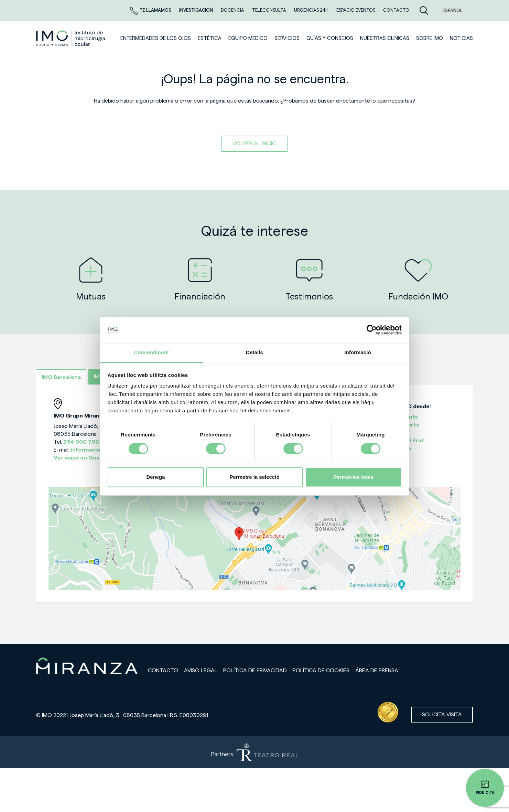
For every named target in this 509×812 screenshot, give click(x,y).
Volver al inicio (254, 144)
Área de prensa (377, 671)
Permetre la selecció (254, 477)
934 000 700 (81, 442)
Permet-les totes (353, 477)
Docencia (233, 10)
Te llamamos (151, 10)
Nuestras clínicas (385, 38)
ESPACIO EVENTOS (356, 10)
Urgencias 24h (312, 10)
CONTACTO (396, 10)
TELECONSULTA (270, 10)
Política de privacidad (255, 671)
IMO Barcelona (61, 377)
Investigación (197, 10)
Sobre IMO (430, 38)
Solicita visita (442, 715)
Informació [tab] (358, 353)
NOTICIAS (461, 38)
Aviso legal (201, 671)
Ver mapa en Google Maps (89, 458)
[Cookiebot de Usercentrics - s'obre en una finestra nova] (372, 330)
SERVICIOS (287, 38)
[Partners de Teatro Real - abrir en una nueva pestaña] (254, 752)
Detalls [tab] (254, 353)
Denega (155, 477)
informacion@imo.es (99, 450)
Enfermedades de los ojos (156, 38)
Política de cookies (321, 671)
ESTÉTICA (210, 38)
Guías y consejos (330, 38)
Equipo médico (248, 38)
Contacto (163, 671)
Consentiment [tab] (151, 353)
